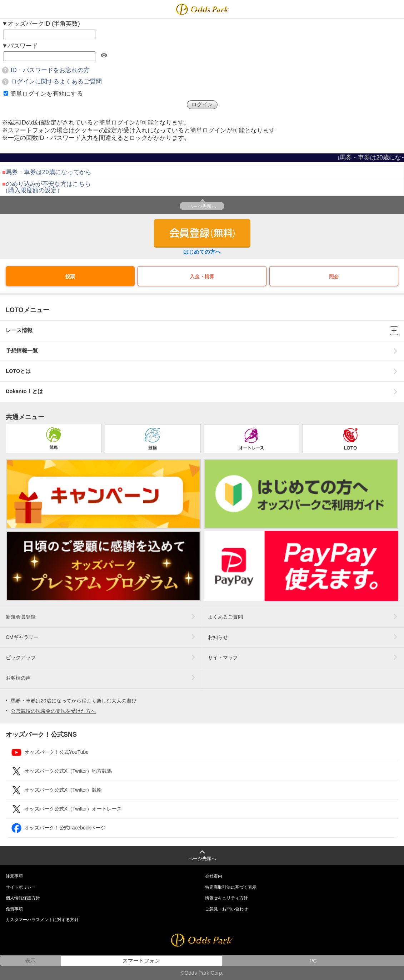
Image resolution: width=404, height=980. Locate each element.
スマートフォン (141, 961)
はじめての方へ (202, 252)
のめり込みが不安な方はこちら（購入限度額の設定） (46, 187)
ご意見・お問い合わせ (226, 909)
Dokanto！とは (202, 392)
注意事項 (14, 876)
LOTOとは (202, 371)
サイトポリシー (21, 887)
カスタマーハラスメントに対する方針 (42, 920)
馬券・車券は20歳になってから (49, 172)
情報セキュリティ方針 (226, 898)
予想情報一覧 (202, 351)
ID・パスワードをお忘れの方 (50, 70)
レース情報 (202, 331)
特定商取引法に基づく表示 (231, 887)
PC (313, 961)
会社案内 (214, 876)
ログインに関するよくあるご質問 (56, 82)
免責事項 (14, 909)
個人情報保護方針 (23, 898)
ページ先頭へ (202, 206)
